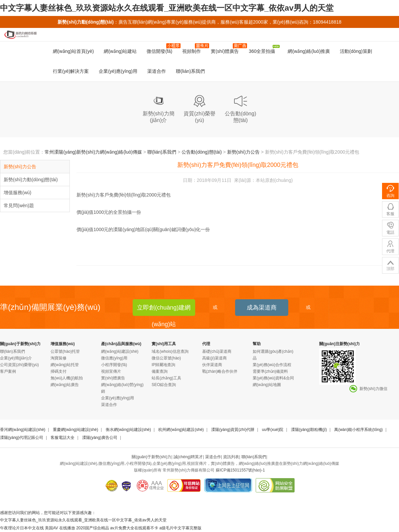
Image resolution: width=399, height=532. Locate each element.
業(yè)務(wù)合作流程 (272, 365)
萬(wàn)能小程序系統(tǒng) (358, 430)
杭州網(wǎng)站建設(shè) (181, 430)
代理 (206, 344)
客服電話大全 (63, 438)
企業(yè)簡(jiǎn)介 (16, 358)
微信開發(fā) (162, 49)
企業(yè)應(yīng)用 (118, 71)
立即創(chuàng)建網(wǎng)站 (164, 310)
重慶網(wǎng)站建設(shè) (75, 430)
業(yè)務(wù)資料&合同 (273, 378)
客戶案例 (8, 371)
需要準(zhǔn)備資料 (270, 371)
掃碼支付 (59, 371)
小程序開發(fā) (114, 365)
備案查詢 (160, 371)
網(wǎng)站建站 (120, 51)
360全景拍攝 (264, 49)
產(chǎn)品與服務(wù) (121, 344)
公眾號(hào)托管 (65, 351)
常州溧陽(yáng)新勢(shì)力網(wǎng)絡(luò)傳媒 (93, 152)
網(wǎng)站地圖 (267, 385)
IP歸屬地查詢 (163, 365)
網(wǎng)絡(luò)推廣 (308, 51)
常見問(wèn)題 (19, 205)
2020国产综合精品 (93, 528)
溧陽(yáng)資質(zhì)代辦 (233, 430)
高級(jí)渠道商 (214, 358)
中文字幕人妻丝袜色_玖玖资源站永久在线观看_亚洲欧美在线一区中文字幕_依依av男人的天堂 (167, 8)
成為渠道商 (262, 308)
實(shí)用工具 (164, 344)
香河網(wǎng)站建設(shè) (23, 430)
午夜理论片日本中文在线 (22, 528)
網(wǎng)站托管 (65, 365)
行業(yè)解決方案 (71, 71)
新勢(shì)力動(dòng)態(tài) (31, 180)
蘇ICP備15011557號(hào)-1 (240, 470)
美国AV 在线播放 (60, 528)
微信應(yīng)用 (114, 358)
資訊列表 (231, 457)
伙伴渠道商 (212, 365)
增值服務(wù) (17, 193)
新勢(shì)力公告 (243, 152)
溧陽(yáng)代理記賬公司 (22, 438)
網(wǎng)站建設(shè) (120, 351)
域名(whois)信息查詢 (170, 351)
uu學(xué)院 (273, 430)
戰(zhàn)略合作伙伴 (220, 371)
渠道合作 (157, 71)
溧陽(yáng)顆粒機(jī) (309, 430)
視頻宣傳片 (111, 371)
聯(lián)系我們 (190, 71)
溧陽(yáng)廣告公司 (100, 438)
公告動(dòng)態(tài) (202, 152)
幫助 (257, 344)
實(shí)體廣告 (227, 49)
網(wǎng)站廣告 (65, 385)
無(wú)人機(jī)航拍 (67, 378)
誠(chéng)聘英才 (188, 457)
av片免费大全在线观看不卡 (134, 528)
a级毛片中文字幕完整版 (180, 528)
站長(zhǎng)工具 (166, 378)
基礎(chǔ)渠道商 (217, 351)
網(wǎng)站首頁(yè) (73, 51)
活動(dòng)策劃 (356, 51)
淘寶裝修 (59, 358)
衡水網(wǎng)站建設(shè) (128, 430)
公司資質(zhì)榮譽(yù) (19, 365)
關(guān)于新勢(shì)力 (20, 344)
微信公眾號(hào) (166, 358)
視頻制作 (194, 49)
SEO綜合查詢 (164, 385)
